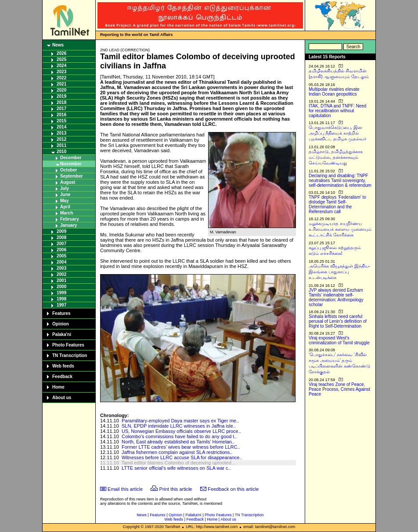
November (71, 164)
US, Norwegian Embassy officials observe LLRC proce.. (181, 431)
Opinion (61, 324)
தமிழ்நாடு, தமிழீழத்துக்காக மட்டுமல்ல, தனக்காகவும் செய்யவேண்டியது (336, 157)
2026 (61, 53)
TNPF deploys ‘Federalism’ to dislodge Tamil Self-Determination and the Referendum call (337, 204)
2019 (61, 96)
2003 (61, 268)
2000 (61, 287)
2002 (61, 274)
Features (61, 313)
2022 (61, 78)
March (67, 213)
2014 (61, 127)
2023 (61, 72)
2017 (61, 109)
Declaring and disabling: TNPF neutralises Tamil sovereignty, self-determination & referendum (340, 180)
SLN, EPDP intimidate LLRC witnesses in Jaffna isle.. (179, 426)
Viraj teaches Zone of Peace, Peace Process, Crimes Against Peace (339, 389)
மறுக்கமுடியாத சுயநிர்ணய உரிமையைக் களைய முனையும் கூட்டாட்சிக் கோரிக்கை (340, 229)
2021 (61, 84)
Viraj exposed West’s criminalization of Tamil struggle (339, 340)
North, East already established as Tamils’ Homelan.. (178, 442)
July (65, 188)
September (72, 176)
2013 (61, 133)
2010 (61, 152)
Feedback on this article (233, 489)
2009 (61, 231)
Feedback (62, 377)
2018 (61, 102)
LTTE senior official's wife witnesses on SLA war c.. (176, 468)
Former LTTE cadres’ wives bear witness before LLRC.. (181, 447)
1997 (61, 305)
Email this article (125, 489)
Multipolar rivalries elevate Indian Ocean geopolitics (334, 92)
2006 (61, 250)
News (58, 45)
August (68, 182)
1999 (61, 293)
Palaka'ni (62, 334)
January (68, 225)
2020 (61, 90)
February (70, 219)
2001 (61, 280)
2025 (61, 59)
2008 (61, 237)
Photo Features (68, 345)
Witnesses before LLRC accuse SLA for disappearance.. (182, 457)
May (64, 201)
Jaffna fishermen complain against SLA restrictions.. (177, 452)
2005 (61, 256)
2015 (61, 121)
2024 (61, 66)
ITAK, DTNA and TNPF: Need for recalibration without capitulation (337, 111)
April (65, 207)
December (71, 158)
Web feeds (63, 366)
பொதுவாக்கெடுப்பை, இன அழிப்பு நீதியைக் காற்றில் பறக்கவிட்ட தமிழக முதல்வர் (337, 133)
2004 (61, 262)
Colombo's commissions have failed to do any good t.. (179, 436)
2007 (61, 244)
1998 (61, 299)
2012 (61, 139)
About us (62, 398)
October (68, 170)
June (65, 195)
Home (58, 387)
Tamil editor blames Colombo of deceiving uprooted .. (178, 463)
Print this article (176, 489)
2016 (61, 115)
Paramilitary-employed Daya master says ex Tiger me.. (180, 421)
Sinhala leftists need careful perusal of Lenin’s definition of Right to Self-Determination (338, 321)
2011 (61, 145)
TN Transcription (70, 355)
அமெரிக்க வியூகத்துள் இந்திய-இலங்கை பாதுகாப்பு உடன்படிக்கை (339, 272)
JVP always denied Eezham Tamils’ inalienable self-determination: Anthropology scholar (336, 297)
